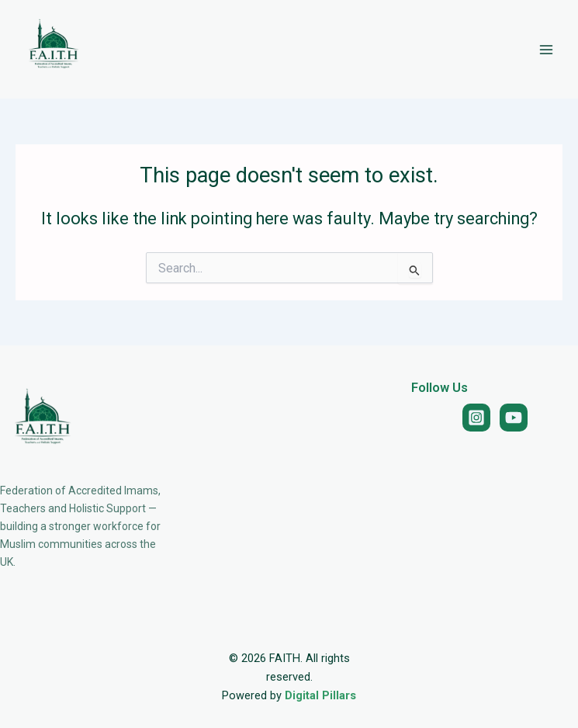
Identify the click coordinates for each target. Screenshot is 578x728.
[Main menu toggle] (546, 50)
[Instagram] (476, 418)
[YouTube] (514, 418)
